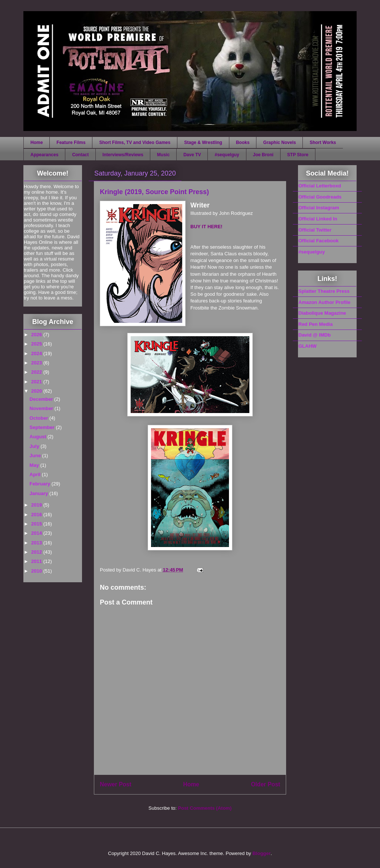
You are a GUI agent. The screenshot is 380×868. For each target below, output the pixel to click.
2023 (37, 363)
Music (163, 155)
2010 (37, 571)
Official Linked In (318, 219)
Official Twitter (315, 230)
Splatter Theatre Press (324, 291)
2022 (37, 372)
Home (37, 143)
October (40, 418)
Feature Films (71, 143)
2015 (37, 524)
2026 (37, 335)
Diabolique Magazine (322, 313)
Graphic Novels (279, 143)
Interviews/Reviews (123, 155)
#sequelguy (227, 155)
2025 (37, 344)
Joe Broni (263, 155)
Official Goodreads (320, 197)
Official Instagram (319, 208)
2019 (37, 505)
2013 (37, 543)
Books (243, 143)
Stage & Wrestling (203, 143)
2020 (37, 391)
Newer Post (116, 784)
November (42, 408)
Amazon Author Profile (324, 302)
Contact (80, 155)
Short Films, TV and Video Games (135, 143)
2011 (37, 561)
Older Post (266, 784)
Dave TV (192, 155)
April (36, 474)
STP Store (298, 155)
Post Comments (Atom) (205, 808)
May (35, 465)
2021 (37, 382)
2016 (37, 515)
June (36, 456)
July (35, 446)
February (41, 484)
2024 (37, 353)
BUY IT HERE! (206, 227)
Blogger (261, 853)
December (42, 399)
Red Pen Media (315, 324)
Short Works (323, 143)
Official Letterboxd (320, 186)
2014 (37, 533)
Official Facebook (318, 241)
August (39, 437)
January (40, 493)
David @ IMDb (315, 335)
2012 (37, 552)
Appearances (44, 155)
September (43, 427)
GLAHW (307, 346)
